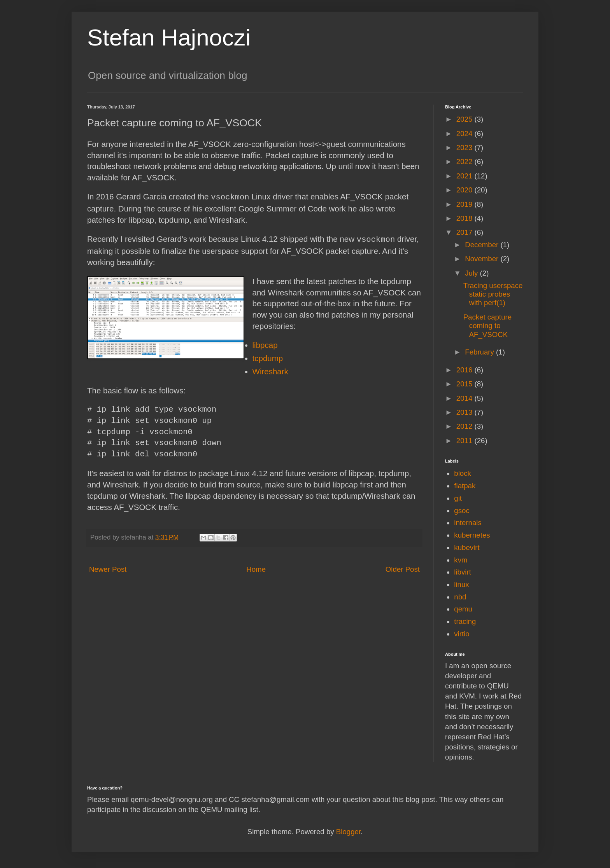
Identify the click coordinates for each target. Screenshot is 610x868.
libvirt (463, 572)
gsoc (462, 511)
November (483, 259)
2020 (465, 190)
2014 (465, 398)
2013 (465, 412)
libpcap (265, 344)
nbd (460, 597)
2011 (465, 441)
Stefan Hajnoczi (169, 38)
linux (461, 584)
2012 (465, 426)
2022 (465, 162)
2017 (465, 232)
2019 (465, 204)
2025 (465, 119)
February (480, 352)
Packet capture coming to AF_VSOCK (487, 326)
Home (256, 568)
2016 (465, 370)
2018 (465, 218)
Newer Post (108, 568)
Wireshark (270, 371)
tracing (465, 621)
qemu (463, 609)
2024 (465, 134)
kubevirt (467, 548)
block (463, 473)
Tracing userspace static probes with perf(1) (493, 294)
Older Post (403, 568)
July (472, 273)
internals (468, 523)
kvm (461, 560)
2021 (465, 176)
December (483, 245)
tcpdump (268, 357)
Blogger (348, 832)
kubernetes (472, 535)
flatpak (465, 486)
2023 (465, 148)
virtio (462, 634)
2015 (465, 384)
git (458, 498)
